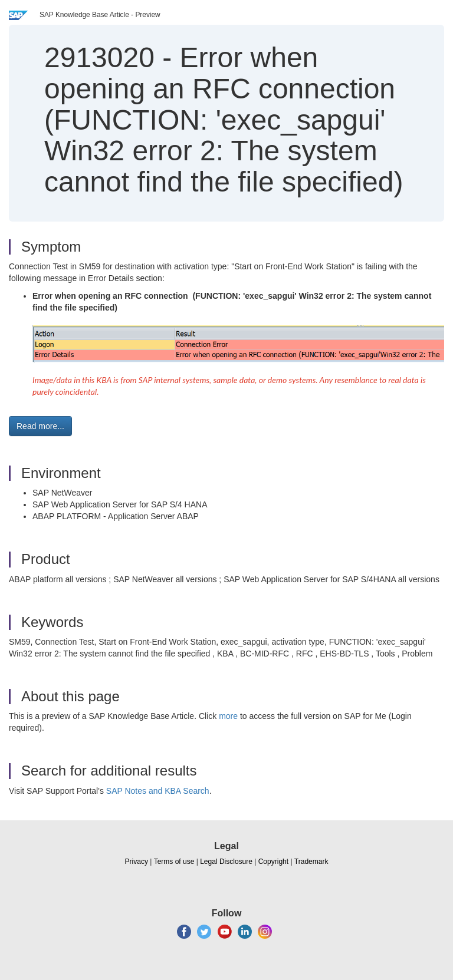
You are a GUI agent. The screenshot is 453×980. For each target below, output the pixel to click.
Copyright (273, 862)
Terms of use (174, 862)
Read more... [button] (40, 426)
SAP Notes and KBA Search (158, 791)
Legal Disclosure (226, 862)
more (228, 716)
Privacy (137, 862)
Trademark (311, 862)
